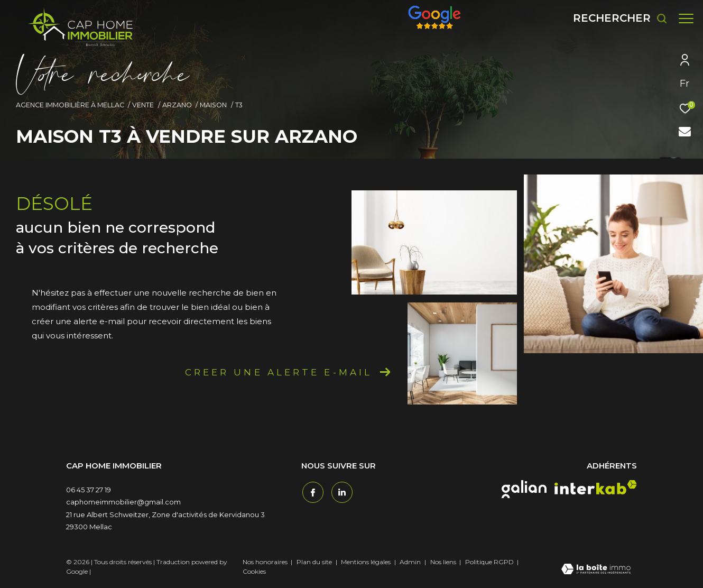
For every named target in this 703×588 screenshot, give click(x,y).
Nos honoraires (265, 562)
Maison (213, 105)
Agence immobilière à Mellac (70, 105)
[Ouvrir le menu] (686, 19)
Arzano (177, 105)
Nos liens (444, 562)
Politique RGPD (489, 562)
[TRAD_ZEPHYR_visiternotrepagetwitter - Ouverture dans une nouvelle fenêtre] (341, 491)
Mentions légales (367, 562)
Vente (143, 105)
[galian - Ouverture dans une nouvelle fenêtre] (524, 489)
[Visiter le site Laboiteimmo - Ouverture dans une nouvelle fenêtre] (596, 570)
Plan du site (315, 562)
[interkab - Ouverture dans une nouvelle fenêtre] (596, 487)
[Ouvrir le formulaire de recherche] (615, 18)
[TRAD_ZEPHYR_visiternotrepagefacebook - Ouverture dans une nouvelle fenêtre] (312, 491)
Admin (411, 562)
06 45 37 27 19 (89, 490)
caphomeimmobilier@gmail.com (123, 502)
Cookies (254, 572)
